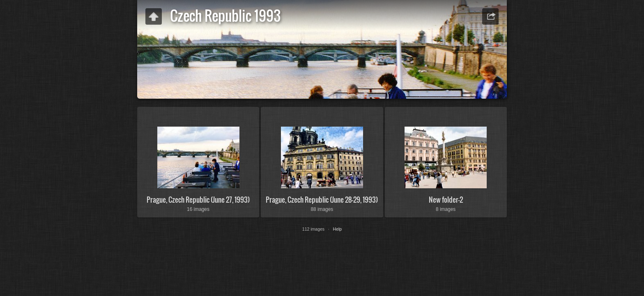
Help (338, 229)
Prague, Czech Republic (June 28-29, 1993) (322, 200)
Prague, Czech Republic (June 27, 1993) (198, 200)
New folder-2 (446, 200)
